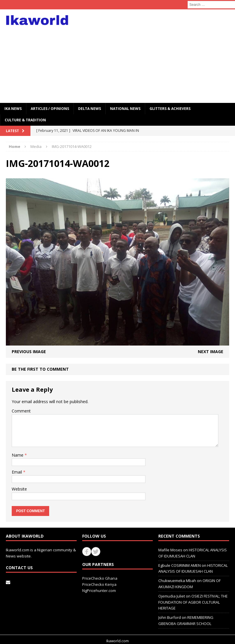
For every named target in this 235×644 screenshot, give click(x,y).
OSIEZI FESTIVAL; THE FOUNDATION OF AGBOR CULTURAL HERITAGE (193, 602)
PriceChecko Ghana (100, 578)
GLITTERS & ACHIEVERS (170, 109)
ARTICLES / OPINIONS (50, 109)
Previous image (29, 352)
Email (17, 472)
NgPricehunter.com (99, 591)
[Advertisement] (159, 56)
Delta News (90, 109)
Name (18, 455)
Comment (21, 411)
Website (19, 489)
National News (125, 109)
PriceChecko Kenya (99, 584)
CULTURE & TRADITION (25, 120)
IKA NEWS (13, 109)
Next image (211, 352)
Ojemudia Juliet (172, 596)
